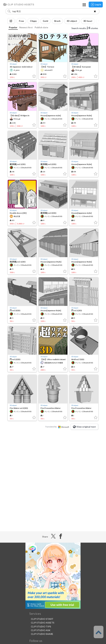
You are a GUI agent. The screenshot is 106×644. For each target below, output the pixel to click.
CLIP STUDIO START (42, 619)
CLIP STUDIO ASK (41, 630)
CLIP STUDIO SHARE (42, 634)
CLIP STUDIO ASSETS (43, 623)
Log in (96, 5)
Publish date (41, 27)
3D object (13, 64)
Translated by (58, 427)
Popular (13, 27)
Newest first (26, 27)
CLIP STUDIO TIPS (41, 626)
